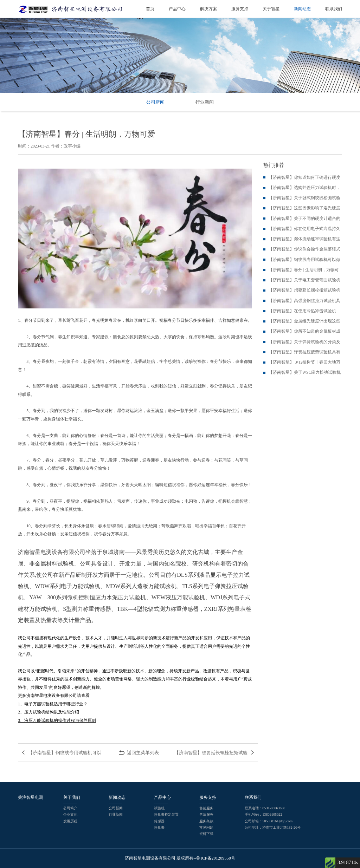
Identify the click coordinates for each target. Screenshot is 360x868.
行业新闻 (205, 102)
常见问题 (206, 827)
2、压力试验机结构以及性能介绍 (49, 712)
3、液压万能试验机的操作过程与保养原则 (57, 721)
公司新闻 (155, 102)
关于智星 (271, 9)
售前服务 (206, 808)
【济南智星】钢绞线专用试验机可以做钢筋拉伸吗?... (65, 756)
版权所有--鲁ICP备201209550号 (206, 858)
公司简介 (70, 808)
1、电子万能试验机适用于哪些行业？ (53, 704)
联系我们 (334, 9)
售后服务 (206, 814)
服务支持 (240, 9)
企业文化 (70, 814)
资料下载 (206, 834)
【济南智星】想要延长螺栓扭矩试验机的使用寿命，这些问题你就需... (211, 756)
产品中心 (177, 9)
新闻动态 (302, 9)
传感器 (159, 821)
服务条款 (206, 821)
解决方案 (208, 9)
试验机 (159, 808)
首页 (150, 9)
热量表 (159, 827)
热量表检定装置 (166, 814)
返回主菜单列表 (143, 753)
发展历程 (70, 821)
